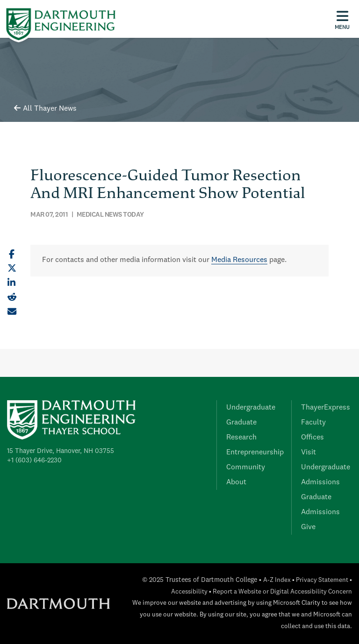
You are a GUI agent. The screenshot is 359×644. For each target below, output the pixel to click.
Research (241, 438)
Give (308, 527)
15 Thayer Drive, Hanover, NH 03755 (61, 451)
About (236, 482)
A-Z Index (277, 580)
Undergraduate (251, 408)
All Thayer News (45, 109)
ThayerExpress (326, 408)
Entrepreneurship (255, 453)
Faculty (313, 423)
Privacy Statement (322, 580)
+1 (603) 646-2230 (34, 460)
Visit (309, 453)
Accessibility (189, 592)
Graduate (241, 423)
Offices (312, 438)
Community (246, 467)
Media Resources (239, 260)
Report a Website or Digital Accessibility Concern (282, 592)
